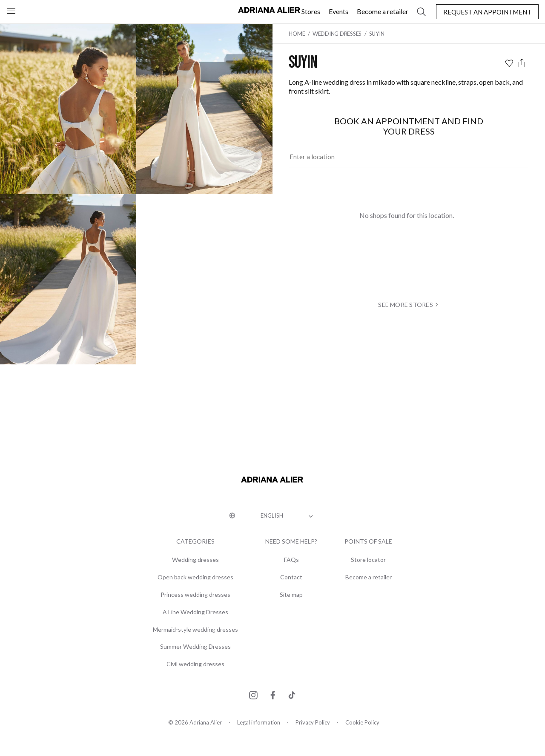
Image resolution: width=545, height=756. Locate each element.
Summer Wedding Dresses (195, 647)
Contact (291, 577)
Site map (291, 595)
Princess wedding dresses (195, 595)
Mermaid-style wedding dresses (195, 630)
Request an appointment (487, 12)
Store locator (368, 560)
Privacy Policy (313, 722)
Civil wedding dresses (195, 664)
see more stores (409, 305)
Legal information (259, 722)
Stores (311, 11)
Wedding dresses (195, 560)
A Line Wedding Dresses (195, 612)
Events (338, 11)
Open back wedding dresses (195, 577)
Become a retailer (383, 11)
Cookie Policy (362, 722)
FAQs (291, 560)
